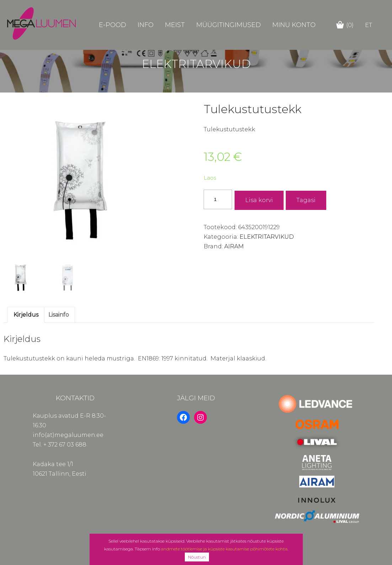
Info (146, 25)
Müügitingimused (229, 25)
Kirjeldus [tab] (26, 315)
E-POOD (112, 25)
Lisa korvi (259, 200)
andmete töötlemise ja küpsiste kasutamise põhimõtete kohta (224, 549)
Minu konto (294, 25)
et (369, 25)
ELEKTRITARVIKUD (267, 237)
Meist (175, 25)
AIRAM (234, 246)
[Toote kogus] (218, 199)
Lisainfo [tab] (59, 315)
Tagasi (306, 200)
